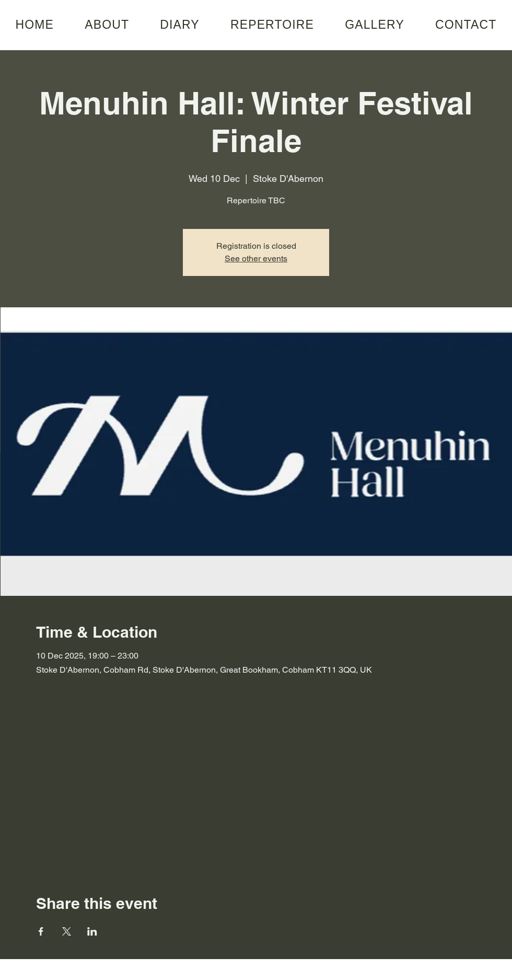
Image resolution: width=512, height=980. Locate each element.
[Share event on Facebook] (41, 931)
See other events (256, 258)
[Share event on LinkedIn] (92, 931)
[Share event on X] (67, 931)
